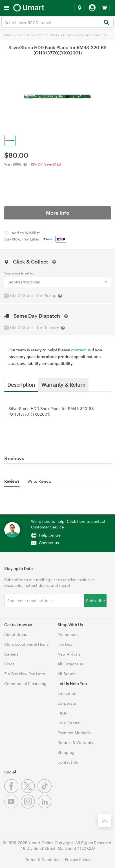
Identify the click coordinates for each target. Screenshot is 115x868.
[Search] (106, 23)
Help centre (50, 535)
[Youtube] (13, 807)
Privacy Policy (78, 859)
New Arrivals (69, 654)
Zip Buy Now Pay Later (25, 674)
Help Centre (69, 723)
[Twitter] (29, 792)
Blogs (9, 664)
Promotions (68, 634)
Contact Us (68, 762)
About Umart (16, 634)
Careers (11, 654)
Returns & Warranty (75, 742)
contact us (81, 350)
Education (67, 693)
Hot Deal (66, 644)
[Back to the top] (105, 821)
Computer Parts (46, 35)
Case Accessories (91, 35)
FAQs (62, 713)
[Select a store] (79, 8)
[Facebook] (13, 792)
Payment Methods (74, 733)
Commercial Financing (25, 683)
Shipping (66, 752)
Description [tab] (21, 384)
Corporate (67, 703)
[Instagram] (29, 807)
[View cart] (104, 8)
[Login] (92, 8)
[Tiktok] (45, 792)
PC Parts (23, 35)
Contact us (49, 543)
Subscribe (95, 600)
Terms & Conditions (43, 859)
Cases (68, 35)
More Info (58, 213)
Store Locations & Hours (26, 644)
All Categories (71, 664)
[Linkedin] (45, 807)
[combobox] (57, 22)
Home (7, 35)
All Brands (67, 674)
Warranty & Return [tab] (63, 384)
